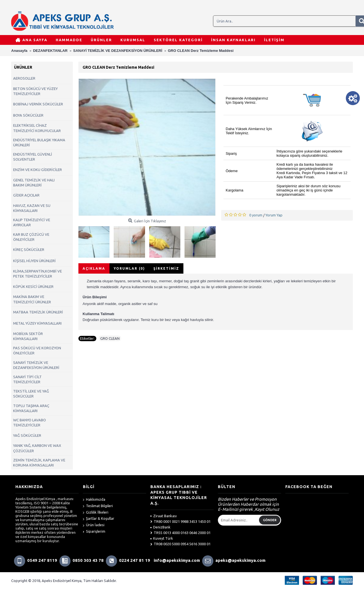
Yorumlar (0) (129, 268)
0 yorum (256, 215)
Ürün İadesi (94, 525)
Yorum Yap (274, 215)
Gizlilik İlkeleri (96, 513)
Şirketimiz (166, 268)
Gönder (270, 520)
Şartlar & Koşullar (99, 519)
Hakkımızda (94, 500)
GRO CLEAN (110, 338)
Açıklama (94, 268)
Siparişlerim (94, 531)
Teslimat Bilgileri (98, 506)
